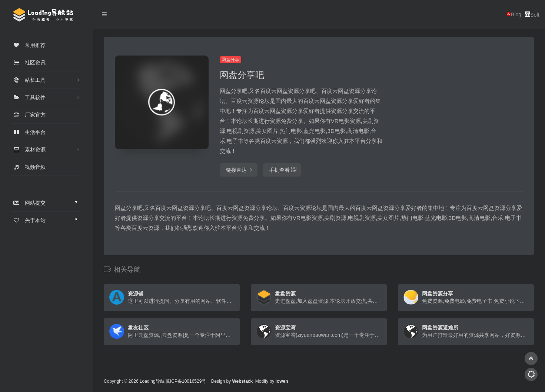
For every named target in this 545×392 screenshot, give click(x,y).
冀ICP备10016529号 (186, 381)
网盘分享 (230, 60)
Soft (532, 15)
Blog (514, 14)
